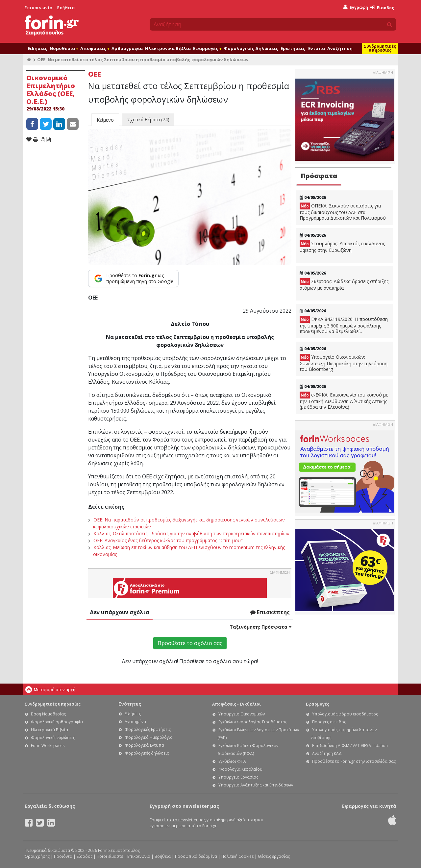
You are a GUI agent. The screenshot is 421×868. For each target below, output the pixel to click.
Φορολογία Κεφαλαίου (240, 769)
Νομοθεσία (64, 48)
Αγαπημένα (135, 722)
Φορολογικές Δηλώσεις (251, 48)
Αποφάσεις (95, 48)
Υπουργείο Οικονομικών (242, 714)
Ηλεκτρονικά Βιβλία (168, 48)
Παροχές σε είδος (329, 722)
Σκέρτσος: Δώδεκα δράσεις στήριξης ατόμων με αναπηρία (344, 285)
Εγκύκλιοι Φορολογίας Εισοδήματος (253, 722)
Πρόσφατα (319, 176)
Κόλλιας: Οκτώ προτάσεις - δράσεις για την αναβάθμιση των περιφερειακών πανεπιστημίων (191, 533)
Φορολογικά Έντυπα (144, 745)
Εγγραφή (356, 7)
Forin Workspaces (48, 746)
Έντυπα (316, 48)
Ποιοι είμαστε (110, 856)
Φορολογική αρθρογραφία (57, 722)
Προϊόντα (63, 856)
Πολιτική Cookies (237, 856)
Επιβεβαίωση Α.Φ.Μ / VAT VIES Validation (350, 746)
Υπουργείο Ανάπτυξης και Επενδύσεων (256, 785)
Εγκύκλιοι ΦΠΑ (232, 761)
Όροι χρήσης (37, 856)
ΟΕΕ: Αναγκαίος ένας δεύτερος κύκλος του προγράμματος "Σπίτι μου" (168, 540)
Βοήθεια (66, 8)
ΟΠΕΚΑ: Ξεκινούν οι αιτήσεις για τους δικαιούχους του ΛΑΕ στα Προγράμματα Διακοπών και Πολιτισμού (343, 212)
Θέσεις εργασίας (274, 856)
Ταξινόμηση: (260, 627)
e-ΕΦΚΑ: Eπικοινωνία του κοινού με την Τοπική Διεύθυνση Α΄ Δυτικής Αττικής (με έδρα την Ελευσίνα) (344, 401)
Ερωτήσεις (293, 48)
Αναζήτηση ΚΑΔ (327, 753)
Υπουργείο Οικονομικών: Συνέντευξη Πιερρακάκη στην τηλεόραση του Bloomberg (344, 363)
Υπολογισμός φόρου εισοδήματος (345, 714)
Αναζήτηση (340, 48)
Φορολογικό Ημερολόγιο (149, 737)
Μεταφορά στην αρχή (55, 690)
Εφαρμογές (207, 48)
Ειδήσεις (37, 48)
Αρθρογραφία (127, 48)
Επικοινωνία (39, 8)
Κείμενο (105, 120)
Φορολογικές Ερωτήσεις (148, 729)
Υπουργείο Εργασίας (238, 777)
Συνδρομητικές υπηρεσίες (380, 48)
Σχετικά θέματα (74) (148, 120)
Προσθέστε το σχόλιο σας (190, 643)
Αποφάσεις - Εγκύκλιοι (236, 704)
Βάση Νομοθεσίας (48, 714)
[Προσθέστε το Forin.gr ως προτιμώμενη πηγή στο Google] (133, 278)
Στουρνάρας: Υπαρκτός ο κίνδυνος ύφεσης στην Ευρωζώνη (342, 247)
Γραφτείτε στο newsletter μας (178, 820)
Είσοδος (382, 8)
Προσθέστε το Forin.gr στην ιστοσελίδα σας (354, 761)
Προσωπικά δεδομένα (196, 856)
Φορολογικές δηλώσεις (53, 738)
